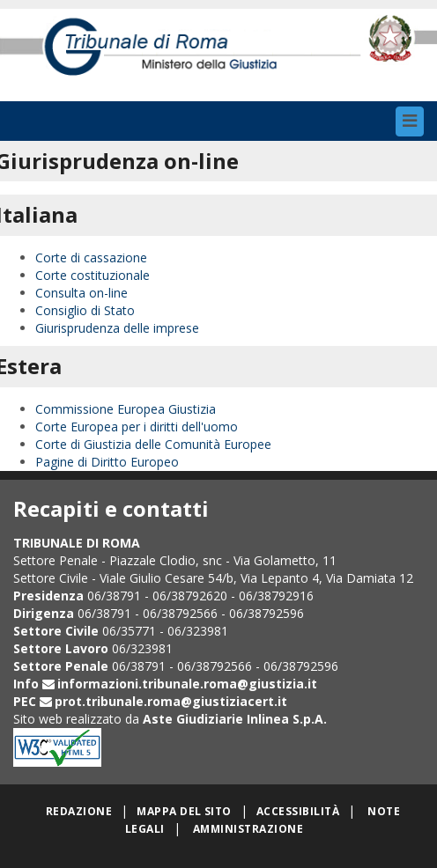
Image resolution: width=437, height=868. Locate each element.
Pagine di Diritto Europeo (107, 462)
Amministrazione (248, 829)
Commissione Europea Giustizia (126, 409)
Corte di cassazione (91, 257)
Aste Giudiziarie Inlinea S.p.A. (235, 719)
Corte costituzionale (93, 275)
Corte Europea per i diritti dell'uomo (137, 427)
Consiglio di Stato (85, 310)
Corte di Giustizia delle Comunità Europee (153, 444)
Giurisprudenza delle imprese (117, 328)
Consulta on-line (81, 293)
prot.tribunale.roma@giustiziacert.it (171, 701)
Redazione (79, 811)
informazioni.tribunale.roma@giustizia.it (187, 684)
